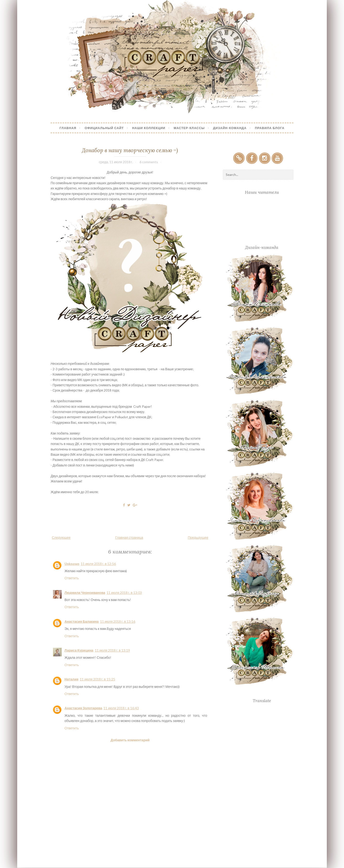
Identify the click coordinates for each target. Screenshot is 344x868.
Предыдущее (198, 537)
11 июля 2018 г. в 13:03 (124, 593)
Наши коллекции (149, 128)
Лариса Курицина (79, 650)
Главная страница (129, 537)
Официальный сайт (104, 128)
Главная (68, 128)
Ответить (72, 578)
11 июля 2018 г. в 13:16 (118, 621)
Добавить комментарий (130, 740)
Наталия (71, 679)
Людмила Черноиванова (85, 593)
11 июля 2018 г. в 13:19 (112, 650)
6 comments (149, 162)
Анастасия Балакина (82, 621)
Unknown (72, 564)
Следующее (61, 537)
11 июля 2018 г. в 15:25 (97, 679)
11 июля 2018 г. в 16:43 (121, 708)
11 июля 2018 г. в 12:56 (98, 564)
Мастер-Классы (189, 128)
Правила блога (270, 128)
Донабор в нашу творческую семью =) (130, 150)
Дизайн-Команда (230, 128)
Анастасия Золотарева (83, 708)
